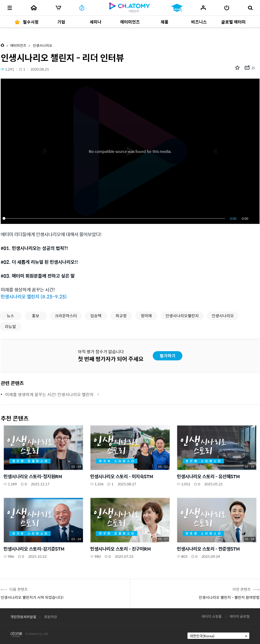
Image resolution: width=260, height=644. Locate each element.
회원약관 (51, 617)
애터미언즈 (18, 45)
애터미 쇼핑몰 (212, 616)
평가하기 (168, 356)
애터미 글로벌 (240, 616)
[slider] (115, 218)
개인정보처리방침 (23, 617)
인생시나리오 (42, 45)
